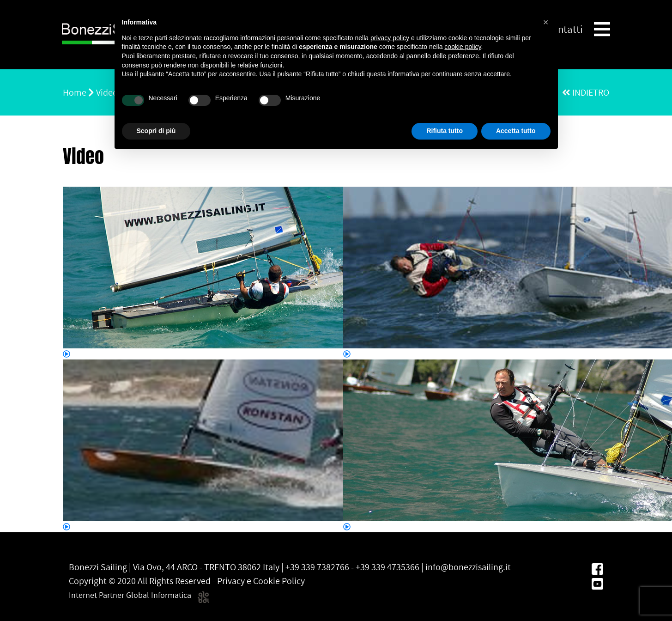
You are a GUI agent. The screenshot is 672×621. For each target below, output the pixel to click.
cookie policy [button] (463, 47)
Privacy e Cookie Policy (261, 581)
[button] (546, 22)
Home (75, 92)
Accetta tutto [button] (516, 131)
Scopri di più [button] (156, 131)
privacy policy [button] (390, 38)
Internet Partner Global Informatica (139, 595)
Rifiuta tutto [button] (445, 131)
